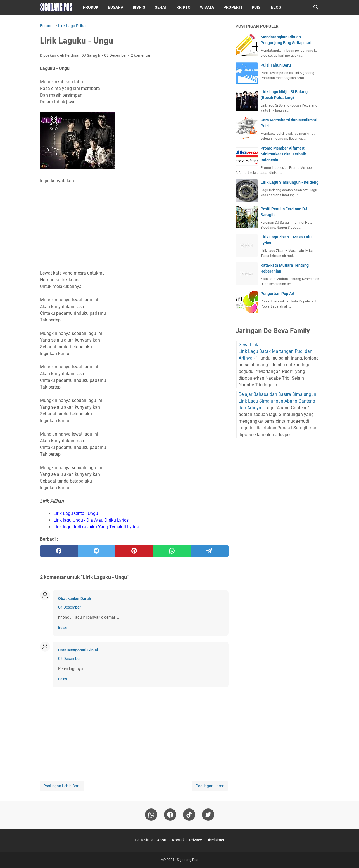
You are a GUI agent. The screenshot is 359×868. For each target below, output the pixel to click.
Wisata (207, 7)
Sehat (161, 7)
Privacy (196, 840)
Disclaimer (215, 840)
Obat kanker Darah (75, 599)
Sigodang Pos (187, 860)
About (162, 840)
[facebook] (59, 551)
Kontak (178, 840)
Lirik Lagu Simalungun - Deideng (290, 182)
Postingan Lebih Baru (62, 786)
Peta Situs (144, 840)
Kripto (184, 7)
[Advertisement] (134, 227)
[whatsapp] (172, 551)
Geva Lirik (248, 345)
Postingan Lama (210, 786)
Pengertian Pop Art (278, 294)
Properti (233, 7)
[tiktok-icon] (189, 815)
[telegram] (210, 551)
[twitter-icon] (208, 815)
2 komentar (141, 55)
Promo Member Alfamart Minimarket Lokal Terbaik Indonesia (283, 154)
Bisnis (139, 7)
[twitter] (97, 551)
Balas (63, 627)
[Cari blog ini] (316, 7)
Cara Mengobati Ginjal (78, 650)
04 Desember (69, 607)
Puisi (257, 7)
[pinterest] (134, 551)
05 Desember (69, 659)
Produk (91, 7)
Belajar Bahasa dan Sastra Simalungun (277, 394)
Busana (116, 7)
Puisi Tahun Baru (276, 65)
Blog (276, 7)
